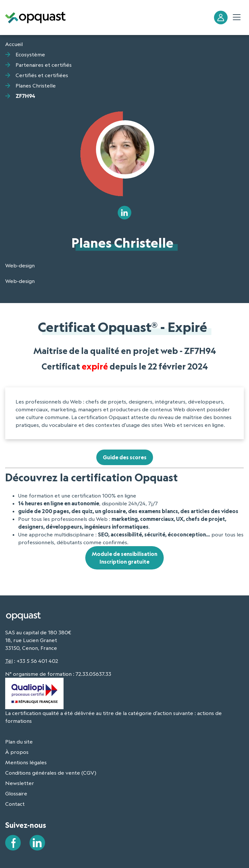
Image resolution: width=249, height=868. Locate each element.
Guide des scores (125, 457)
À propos (17, 752)
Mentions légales (26, 762)
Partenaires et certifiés (44, 65)
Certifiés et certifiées (42, 75)
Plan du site (19, 742)
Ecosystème (30, 54)
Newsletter (20, 783)
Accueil (14, 44)
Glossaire (16, 793)
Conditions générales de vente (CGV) (51, 773)
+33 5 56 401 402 (37, 661)
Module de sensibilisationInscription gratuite (124, 558)
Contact (15, 804)
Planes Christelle (36, 86)
